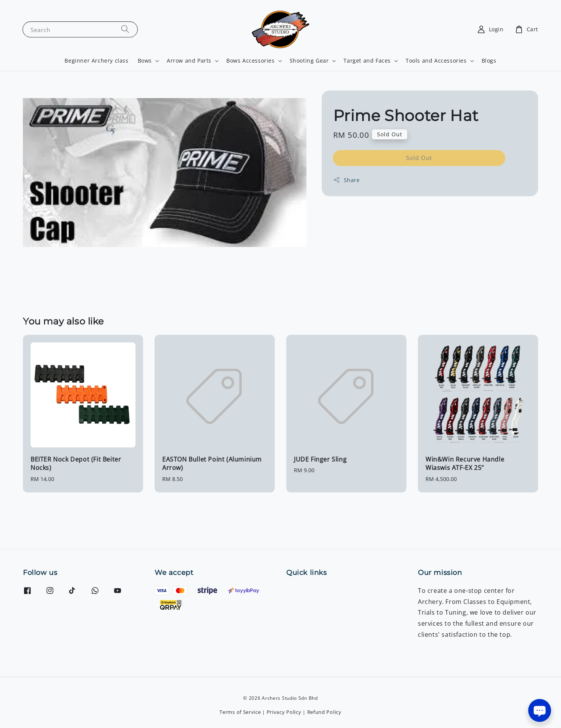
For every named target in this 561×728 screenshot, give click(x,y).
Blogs (489, 61)
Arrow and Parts (189, 61)
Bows (145, 61)
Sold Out (419, 158)
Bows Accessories (251, 61)
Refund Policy (324, 712)
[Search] (125, 29)
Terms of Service (240, 712)
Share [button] (347, 180)
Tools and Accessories (436, 61)
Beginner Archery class (96, 61)
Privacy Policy (284, 712)
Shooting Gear (309, 61)
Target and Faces (367, 61)
